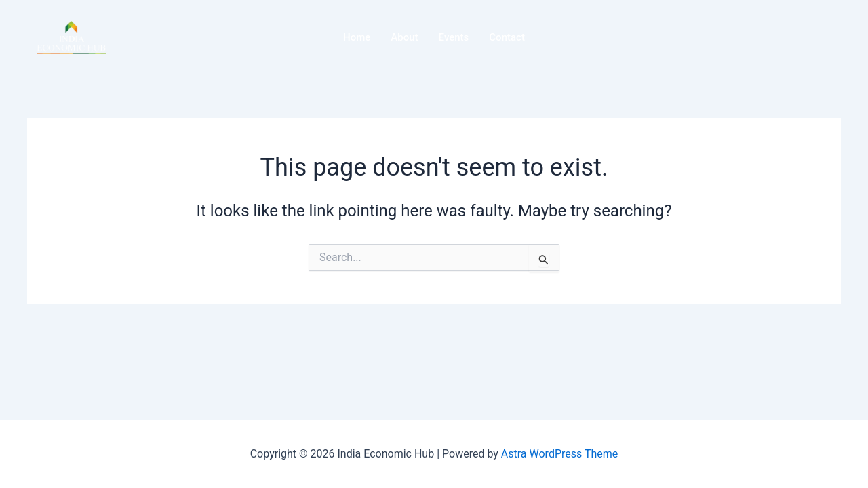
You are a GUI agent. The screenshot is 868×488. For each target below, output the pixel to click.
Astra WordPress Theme (559, 454)
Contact (507, 37)
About (404, 37)
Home (357, 37)
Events (454, 37)
